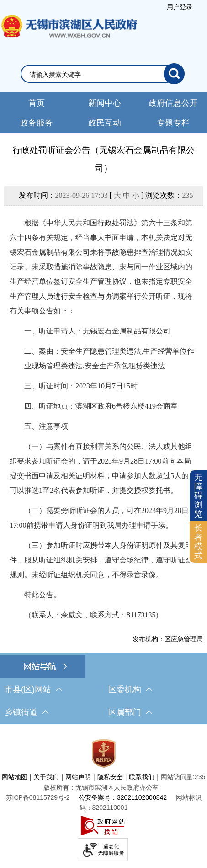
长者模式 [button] (198, 542)
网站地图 (15, 777)
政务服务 (37, 123)
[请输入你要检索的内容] (97, 75)
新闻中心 (105, 103)
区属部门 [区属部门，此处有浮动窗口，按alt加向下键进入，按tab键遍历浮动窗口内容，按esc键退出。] (130, 712)
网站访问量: (178, 777)
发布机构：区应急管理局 (168, 639)
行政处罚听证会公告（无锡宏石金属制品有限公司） (103, 159)
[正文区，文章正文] (103, 393)
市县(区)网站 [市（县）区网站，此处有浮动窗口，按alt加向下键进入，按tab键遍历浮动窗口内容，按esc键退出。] (33, 689)
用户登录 (180, 7)
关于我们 (46, 777)
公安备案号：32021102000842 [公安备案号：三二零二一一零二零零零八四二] (123, 797)
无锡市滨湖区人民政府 (69, 35)
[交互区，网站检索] (103, 74)
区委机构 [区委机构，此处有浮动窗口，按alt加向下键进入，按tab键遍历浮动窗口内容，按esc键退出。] (130, 689)
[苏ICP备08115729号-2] (38, 797)
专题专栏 (173, 123)
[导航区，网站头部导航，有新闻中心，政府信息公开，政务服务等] (103, 112)
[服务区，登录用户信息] (180, 7)
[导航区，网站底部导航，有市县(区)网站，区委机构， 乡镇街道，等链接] (103, 689)
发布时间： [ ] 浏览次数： (106, 195)
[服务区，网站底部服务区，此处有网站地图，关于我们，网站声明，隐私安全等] (103, 798)
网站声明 (78, 777)
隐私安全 (110, 777)
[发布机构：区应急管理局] (103, 639)
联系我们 (142, 777)
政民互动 (105, 123)
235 (187, 195)
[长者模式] (198, 542)
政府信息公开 (173, 103)
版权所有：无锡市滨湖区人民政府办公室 (101, 787)
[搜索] (174, 74)
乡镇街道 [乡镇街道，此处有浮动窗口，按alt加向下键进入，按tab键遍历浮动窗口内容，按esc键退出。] (27, 712)
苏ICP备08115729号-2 (38, 797)
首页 (37, 103)
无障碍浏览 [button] (198, 495)
